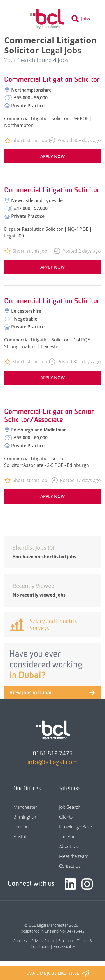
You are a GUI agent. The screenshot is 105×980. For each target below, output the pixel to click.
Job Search (70, 807)
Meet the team (74, 856)
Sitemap (66, 941)
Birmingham (25, 817)
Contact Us (70, 866)
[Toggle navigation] (19, 19)
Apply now (53, 156)
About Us (68, 846)
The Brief (68, 837)
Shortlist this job (30, 140)
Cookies (20, 941)
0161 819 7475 (53, 753)
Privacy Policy (43, 941)
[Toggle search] (82, 19)
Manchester (25, 807)
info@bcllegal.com (53, 762)
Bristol (20, 837)
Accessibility (64, 946)
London (21, 827)
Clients (66, 817)
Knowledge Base (75, 827)
